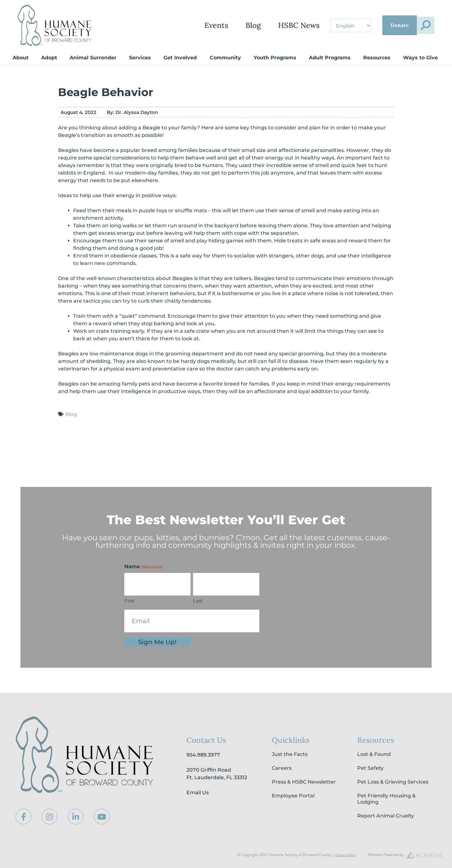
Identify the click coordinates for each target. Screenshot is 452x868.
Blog (223, 25)
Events (186, 25)
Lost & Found (374, 754)
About (21, 58)
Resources (377, 58)
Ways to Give (420, 58)
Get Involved (180, 58)
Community (225, 58)
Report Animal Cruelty (386, 816)
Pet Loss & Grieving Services (393, 782)
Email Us (198, 793)
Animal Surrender (93, 58)
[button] (422, 25)
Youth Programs (275, 58)
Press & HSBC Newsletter (304, 782)
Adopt (49, 58)
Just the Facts (290, 754)
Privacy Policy (344, 855)
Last (198, 601)
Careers (282, 768)
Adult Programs (330, 58)
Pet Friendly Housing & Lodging (386, 799)
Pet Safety (370, 768)
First (129, 601)
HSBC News (269, 25)
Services (140, 58)
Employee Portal (293, 796)
